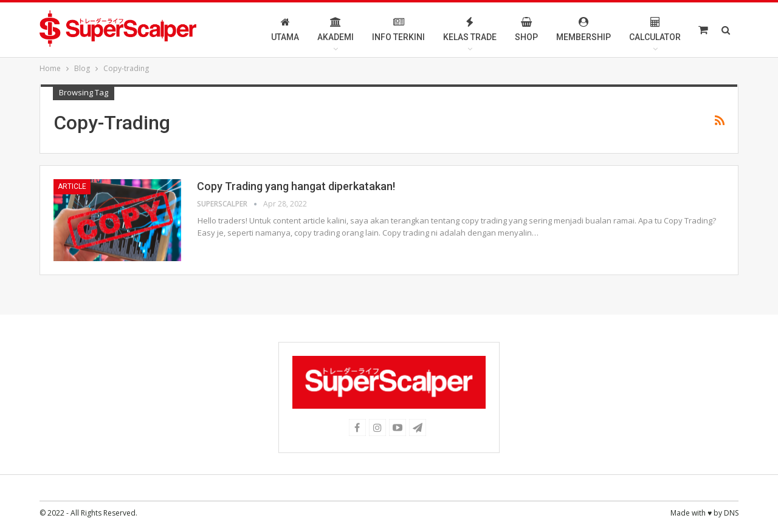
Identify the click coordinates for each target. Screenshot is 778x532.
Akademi (336, 29)
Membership (583, 29)
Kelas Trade (470, 29)
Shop (526, 29)
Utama (285, 29)
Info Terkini (398, 29)
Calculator (655, 29)
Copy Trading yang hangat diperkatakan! (296, 186)
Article (72, 186)
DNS (731, 513)
